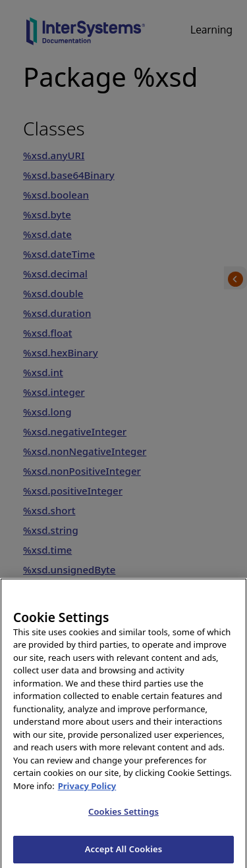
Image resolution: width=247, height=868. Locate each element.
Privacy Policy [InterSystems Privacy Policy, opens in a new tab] (87, 792)
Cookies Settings (123, 818)
